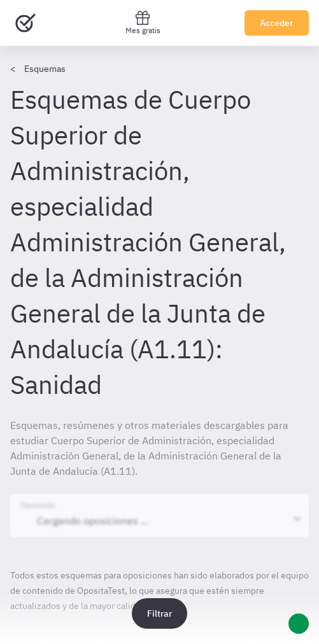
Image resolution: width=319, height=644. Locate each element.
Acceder (277, 23)
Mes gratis (143, 23)
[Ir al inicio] (25, 23)
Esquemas (45, 69)
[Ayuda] (299, 624)
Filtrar (159, 613)
